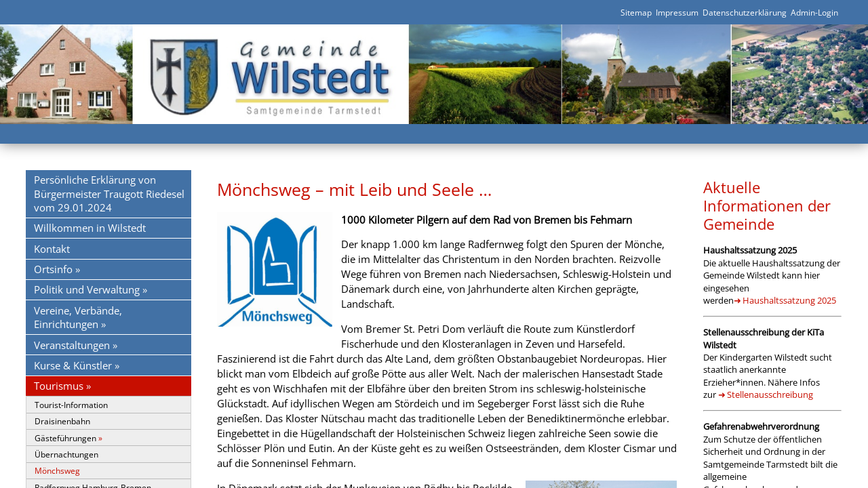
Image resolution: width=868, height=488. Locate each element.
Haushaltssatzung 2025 (789, 300)
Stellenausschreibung (770, 394)
